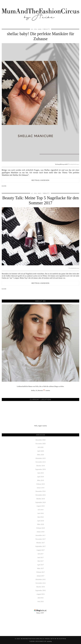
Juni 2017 (40, 557)
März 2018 (40, 524)
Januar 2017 (40, 576)
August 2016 (40, 594)
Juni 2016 (40, 601)
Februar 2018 (41, 528)
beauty (47, 29)
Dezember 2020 (40, 440)
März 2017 (40, 568)
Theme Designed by (41, 641)
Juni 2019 (40, 473)
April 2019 (40, 477)
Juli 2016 (40, 598)
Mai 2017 (40, 561)
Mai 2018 (40, 517)
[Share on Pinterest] (10, 186)
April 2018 (40, 521)
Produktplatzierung (73, 164)
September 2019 (40, 469)
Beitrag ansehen (40, 180)
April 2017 (40, 565)
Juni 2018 (40, 513)
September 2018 (40, 502)
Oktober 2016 (41, 587)
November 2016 (40, 583)
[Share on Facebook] (9, 186)
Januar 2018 (40, 532)
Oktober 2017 (41, 543)
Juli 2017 (40, 554)
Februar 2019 (41, 484)
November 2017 (40, 539)
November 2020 (40, 444)
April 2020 (40, 451)
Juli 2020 (40, 447)
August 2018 (40, 506)
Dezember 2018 (40, 491)
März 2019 (40, 480)
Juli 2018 (40, 510)
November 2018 (40, 495)
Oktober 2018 (41, 499)
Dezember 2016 (40, 579)
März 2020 (40, 455)
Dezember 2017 (40, 535)
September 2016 (40, 590)
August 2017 (40, 550)
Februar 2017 (41, 572)
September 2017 (40, 546)
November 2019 (40, 462)
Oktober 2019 (41, 466)
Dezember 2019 (40, 458)
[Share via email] (8, 186)
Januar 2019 (40, 488)
